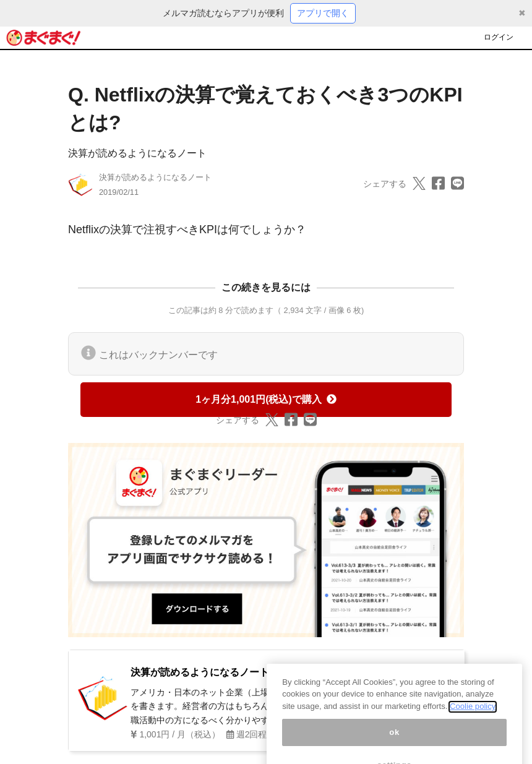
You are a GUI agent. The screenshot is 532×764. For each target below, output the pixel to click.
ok (394, 741)
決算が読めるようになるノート (137, 153)
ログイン (499, 37)
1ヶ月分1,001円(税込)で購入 (266, 399)
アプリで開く (323, 13)
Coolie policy (473, 715)
